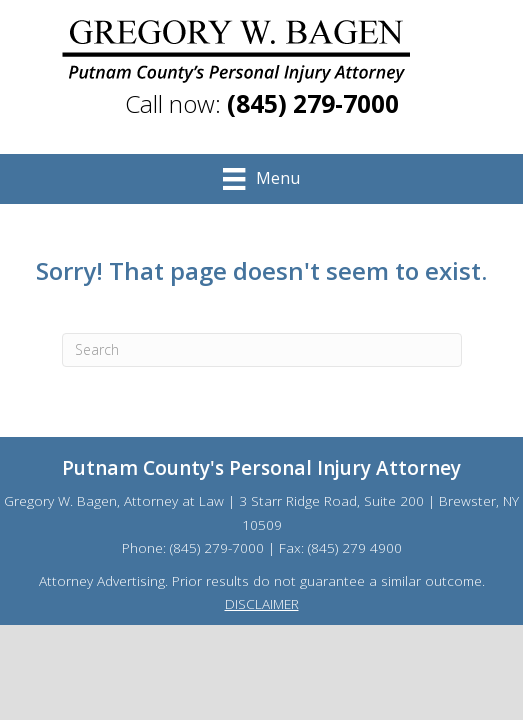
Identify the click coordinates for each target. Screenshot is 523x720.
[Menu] (261, 179)
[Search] (262, 350)
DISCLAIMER (262, 603)
